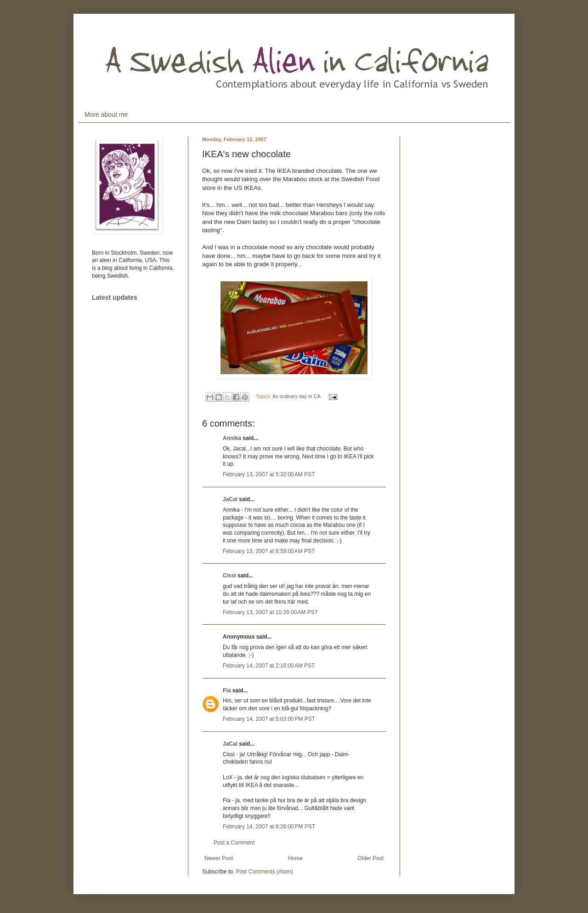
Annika (232, 438)
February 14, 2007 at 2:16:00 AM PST (269, 666)
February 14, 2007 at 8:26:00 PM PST (269, 827)
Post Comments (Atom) (264, 872)
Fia (227, 690)
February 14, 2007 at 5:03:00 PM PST (269, 719)
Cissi (229, 576)
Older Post (370, 858)
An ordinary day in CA (296, 396)
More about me (106, 114)
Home (295, 858)
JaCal (230, 499)
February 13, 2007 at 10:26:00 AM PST (270, 612)
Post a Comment (234, 843)
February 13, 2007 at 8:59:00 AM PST (269, 551)
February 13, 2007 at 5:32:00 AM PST (269, 474)
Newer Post (219, 858)
